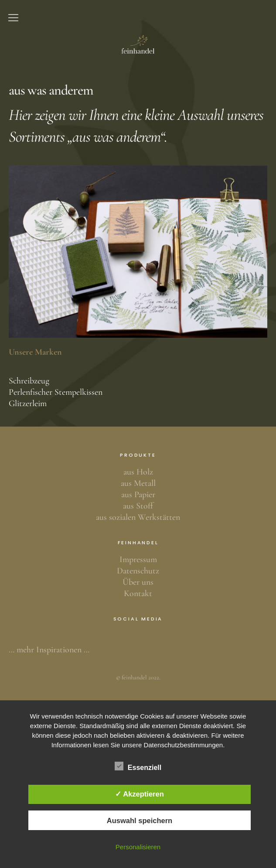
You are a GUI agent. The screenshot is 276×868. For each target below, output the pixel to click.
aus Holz (138, 472)
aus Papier (138, 495)
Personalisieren (138, 847)
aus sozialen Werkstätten (138, 517)
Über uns (138, 582)
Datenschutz (138, 571)
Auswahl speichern (140, 821)
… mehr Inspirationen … (49, 650)
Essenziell (138, 766)
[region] (138, 252)
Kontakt (138, 593)
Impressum (138, 559)
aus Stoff (138, 506)
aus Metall (138, 483)
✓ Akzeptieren (140, 794)
